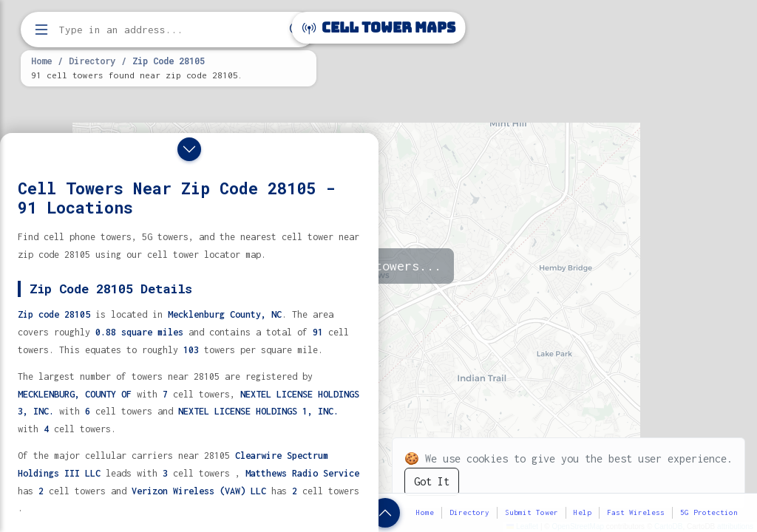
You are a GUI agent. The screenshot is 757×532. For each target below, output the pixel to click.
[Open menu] (41, 30)
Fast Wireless (636, 512)
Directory (92, 61)
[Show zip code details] (385, 513)
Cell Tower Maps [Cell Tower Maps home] (379, 28)
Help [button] (583, 512)
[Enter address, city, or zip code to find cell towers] (170, 30)
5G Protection (709, 512)
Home (41, 61)
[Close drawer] (189, 149)
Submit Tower (532, 512)
